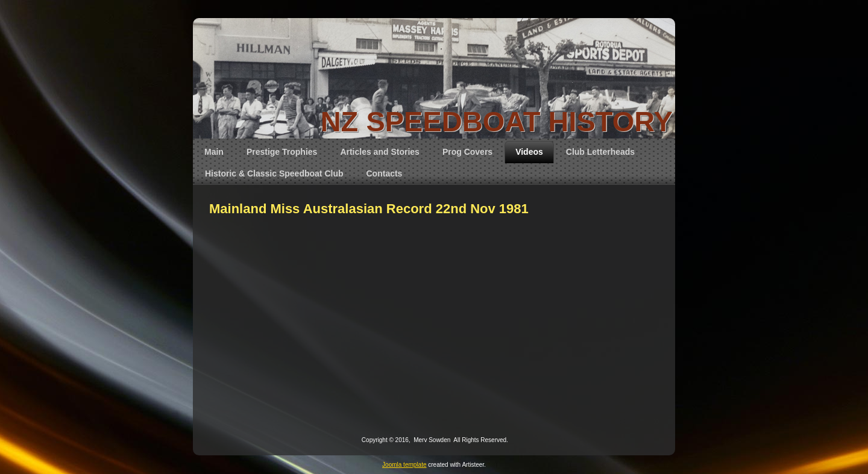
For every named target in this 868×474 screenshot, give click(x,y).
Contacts (385, 173)
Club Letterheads (600, 152)
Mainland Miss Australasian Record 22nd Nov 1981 (369, 209)
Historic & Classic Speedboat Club (274, 173)
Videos (529, 152)
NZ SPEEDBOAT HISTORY (497, 121)
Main (214, 152)
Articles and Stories (380, 152)
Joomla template (404, 465)
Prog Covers (467, 152)
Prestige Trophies (282, 152)
